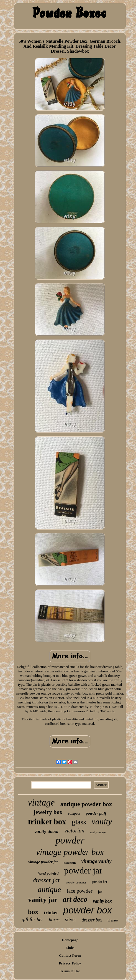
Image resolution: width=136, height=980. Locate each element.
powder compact (76, 882)
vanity (102, 821)
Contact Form (70, 955)
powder (70, 840)
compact (74, 813)
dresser (113, 920)
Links (70, 948)
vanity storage (98, 832)
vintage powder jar (43, 862)
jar (100, 892)
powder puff (96, 813)
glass (79, 822)
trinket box (47, 822)
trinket (51, 913)
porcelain (70, 863)
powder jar (83, 870)
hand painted (48, 873)
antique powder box (86, 804)
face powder (79, 891)
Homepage (70, 940)
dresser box (92, 920)
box (33, 912)
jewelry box (48, 812)
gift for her (32, 920)
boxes (54, 920)
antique (49, 889)
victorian (74, 830)
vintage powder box (70, 852)
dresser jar (46, 880)
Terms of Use (70, 971)
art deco (75, 899)
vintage (41, 802)
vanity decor (47, 831)
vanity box (102, 901)
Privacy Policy (70, 963)
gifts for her (99, 882)
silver (71, 920)
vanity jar (43, 900)
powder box (88, 910)
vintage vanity (96, 861)
